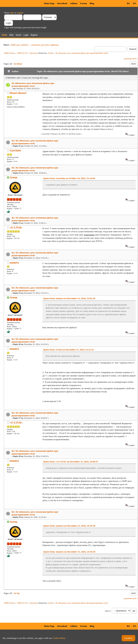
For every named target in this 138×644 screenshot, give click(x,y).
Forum (84, 3)
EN (134, 3)
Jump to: (108, 611)
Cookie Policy (59, 638)
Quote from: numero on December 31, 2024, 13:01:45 (69, 298)
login (12, 13)
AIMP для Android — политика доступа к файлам (34, 45)
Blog (92, 3)
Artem (13, 177)
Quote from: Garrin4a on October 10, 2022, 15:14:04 (69, 178)
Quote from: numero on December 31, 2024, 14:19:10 (69, 526)
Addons (74, 3)
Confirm (128, 638)
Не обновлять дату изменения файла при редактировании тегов (33, 85)
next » (135, 59)
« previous (128, 59)
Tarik (50, 53)
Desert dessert (18, 93)
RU (128, 3)
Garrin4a (15, 150)
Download (62, 3)
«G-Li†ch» (16, 227)
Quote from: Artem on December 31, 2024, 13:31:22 (68, 350)
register (20, 13)
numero (14, 263)
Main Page (49, 3)
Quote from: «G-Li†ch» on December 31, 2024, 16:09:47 (71, 462)
